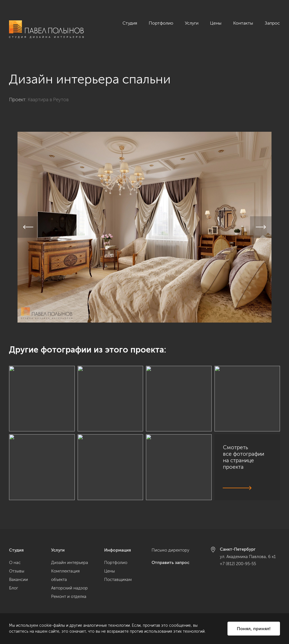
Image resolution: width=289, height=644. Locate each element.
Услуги (192, 23)
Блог (14, 588)
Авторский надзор (69, 588)
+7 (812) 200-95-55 (238, 564)
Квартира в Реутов (48, 93)
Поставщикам (118, 580)
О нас (15, 563)
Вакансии (18, 580)
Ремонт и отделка (69, 597)
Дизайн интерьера (70, 563)
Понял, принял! (254, 629)
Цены (216, 23)
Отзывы (17, 571)
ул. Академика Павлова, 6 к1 (248, 557)
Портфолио (161, 23)
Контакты (243, 23)
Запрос (272, 23)
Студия (130, 23)
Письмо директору (170, 550)
